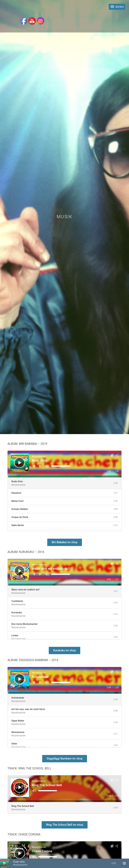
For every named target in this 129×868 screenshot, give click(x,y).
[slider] (61, 466)
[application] (64, 464)
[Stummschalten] (47, 466)
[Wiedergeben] (20, 463)
